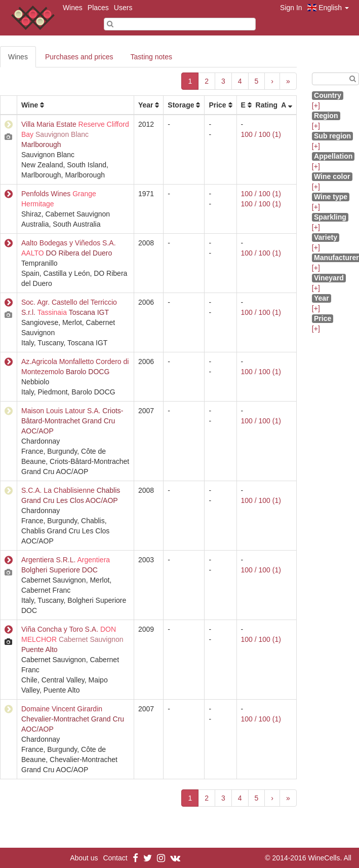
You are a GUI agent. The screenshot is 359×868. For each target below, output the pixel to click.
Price (217, 105)
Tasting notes (152, 57)
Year (146, 105)
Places (98, 8)
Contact (115, 858)
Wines (73, 8)
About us (84, 858)
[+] (316, 105)
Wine (30, 105)
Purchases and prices (79, 57)
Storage (181, 105)
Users (123, 8)
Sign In (291, 8)
